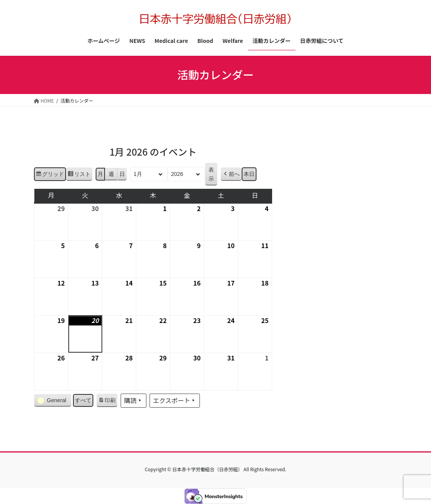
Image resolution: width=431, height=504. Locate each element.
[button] (231, 175)
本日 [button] (249, 174)
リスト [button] (79, 176)
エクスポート (175, 401)
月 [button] (100, 174)
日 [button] (122, 174)
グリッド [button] (50, 176)
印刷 (107, 402)
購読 (134, 401)
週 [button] (111, 174)
